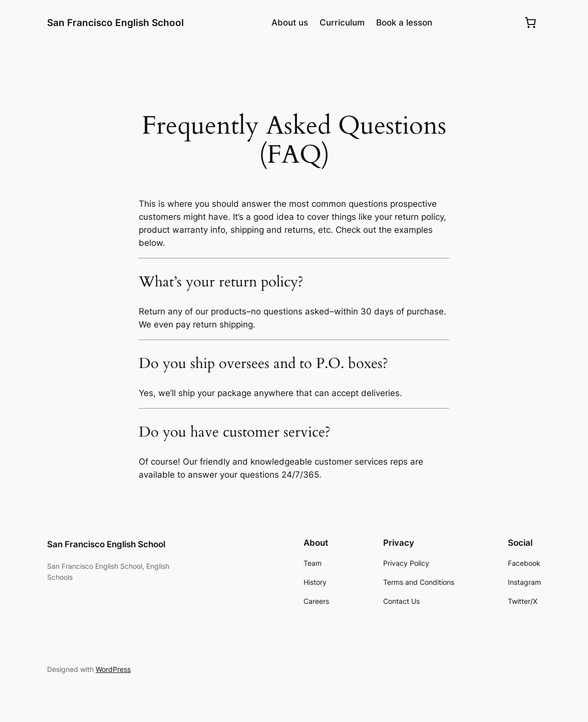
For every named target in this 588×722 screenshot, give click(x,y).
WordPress (113, 669)
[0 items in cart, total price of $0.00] (530, 23)
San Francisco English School (115, 23)
